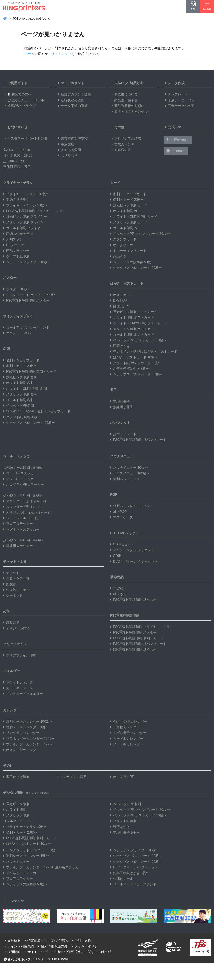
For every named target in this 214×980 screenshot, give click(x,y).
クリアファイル (15, 644)
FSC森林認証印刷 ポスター (26, 301)
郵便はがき (120, 306)
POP (114, 495)
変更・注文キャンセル (129, 111)
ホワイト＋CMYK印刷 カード (134, 217)
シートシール (21, 518)
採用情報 (12, 952)
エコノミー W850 (18, 333)
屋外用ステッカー (18, 546)
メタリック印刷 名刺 (20, 394)
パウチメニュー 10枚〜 (129, 468)
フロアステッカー (18, 524)
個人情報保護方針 (52, 946)
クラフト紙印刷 (16, 256)
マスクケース (122, 517)
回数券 (10, 584)
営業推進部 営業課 (73, 138)
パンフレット (120, 423)
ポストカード (122, 295)
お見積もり (67, 156)
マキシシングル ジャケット (132, 550)
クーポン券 (13, 595)
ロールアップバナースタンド (26, 327)
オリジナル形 (28, 512)
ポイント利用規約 (19, 946)
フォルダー (11, 671)
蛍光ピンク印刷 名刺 (20, 377)
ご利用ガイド (15, 83)
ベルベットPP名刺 (18, 406)
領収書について (124, 94)
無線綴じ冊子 (122, 407)
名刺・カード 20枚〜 (20, 366)
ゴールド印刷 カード (127, 228)
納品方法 (136, 83)
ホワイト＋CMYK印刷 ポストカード (139, 323)
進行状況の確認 (70, 100)
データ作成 (174, 83)
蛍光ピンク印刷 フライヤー (25, 217)
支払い (117, 83)
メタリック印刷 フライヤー (25, 222)
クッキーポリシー (86, 946)
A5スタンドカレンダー (129, 721)
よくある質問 (69, 150)
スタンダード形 (25, 501)
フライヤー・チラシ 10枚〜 (25, 205)
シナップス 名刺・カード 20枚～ (136, 862)
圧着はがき (120, 346)
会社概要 (12, 941)
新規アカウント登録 (74, 94)
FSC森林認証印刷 (125, 615)
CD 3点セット (122, 544)
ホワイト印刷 (15, 810)
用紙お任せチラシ (18, 234)
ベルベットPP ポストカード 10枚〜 (138, 340)
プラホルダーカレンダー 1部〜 (28, 744)
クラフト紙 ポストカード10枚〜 (136, 363)
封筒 (6, 611)
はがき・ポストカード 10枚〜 (134, 357)
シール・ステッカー (18, 456)
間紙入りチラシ (16, 200)
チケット (11, 573)
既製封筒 (11, 622)
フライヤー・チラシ (18, 183)
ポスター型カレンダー (21, 750)
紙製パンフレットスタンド (132, 506)
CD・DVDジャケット (126, 533)
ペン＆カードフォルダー (23, 694)
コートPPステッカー (20, 473)
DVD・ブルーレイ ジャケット (134, 561)
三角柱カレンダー (125, 727)
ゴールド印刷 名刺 (18, 400)
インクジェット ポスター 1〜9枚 (29, 295)
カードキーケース (18, 688)
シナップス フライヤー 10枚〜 (134, 850)
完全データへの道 (179, 106)
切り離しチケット (18, 590)
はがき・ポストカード (127, 283)
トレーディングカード (128, 251)
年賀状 (117, 588)
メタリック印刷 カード (129, 222)
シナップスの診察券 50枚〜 (132, 262)
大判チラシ (13, 239)
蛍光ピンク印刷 (16, 804)
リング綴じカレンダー (21, 733)
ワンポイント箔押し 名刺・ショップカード (37, 411)
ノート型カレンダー (127, 744)
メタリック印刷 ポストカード (134, 329)
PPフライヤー (15, 245)
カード (115, 183)
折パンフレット (123, 434)
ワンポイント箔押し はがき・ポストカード (144, 351)
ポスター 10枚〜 (17, 289)
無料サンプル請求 (126, 138)
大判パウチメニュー (127, 479)
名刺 (6, 349)
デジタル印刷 (27, 793)
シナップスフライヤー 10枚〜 (27, 262)
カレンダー (11, 710)
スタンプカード (123, 239)
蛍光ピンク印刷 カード (129, 205)
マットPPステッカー (20, 479)
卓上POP (118, 512)
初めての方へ (17, 94)
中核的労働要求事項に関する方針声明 (81, 952)
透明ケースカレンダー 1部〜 (26, 727)
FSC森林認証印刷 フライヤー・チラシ (35, 211)
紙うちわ (118, 594)
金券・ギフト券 (16, 578)
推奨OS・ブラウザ (19, 106)
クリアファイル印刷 (20, 655)
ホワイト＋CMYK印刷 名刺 (25, 389)
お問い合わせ (15, 127)
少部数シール (122, 879)
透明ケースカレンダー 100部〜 (28, 721)
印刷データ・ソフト (181, 100)
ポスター (10, 278)
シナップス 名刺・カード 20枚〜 (29, 423)
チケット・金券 (15, 561)
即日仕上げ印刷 (16, 777)
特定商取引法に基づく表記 (45, 941)
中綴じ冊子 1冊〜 (125, 832)
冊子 (113, 390)
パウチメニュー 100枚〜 (130, 473)
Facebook (176, 151)
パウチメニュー (122, 456)
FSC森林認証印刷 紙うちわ (133, 600)
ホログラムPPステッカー (24, 485)
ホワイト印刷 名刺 (18, 383)
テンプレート (176, 94)
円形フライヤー (16, 251)
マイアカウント (70, 83)
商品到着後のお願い (127, 106)
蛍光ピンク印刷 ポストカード (134, 312)
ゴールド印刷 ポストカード (132, 335)
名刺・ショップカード (21, 360)
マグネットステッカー (21, 529)
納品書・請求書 (124, 100)
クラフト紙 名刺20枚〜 (22, 417)
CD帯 (116, 556)
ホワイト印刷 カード (127, 211)
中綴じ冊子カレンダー (128, 733)
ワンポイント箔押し (73, 777)
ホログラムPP (122, 777)
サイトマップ (61, 54)
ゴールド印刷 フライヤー (23, 228)
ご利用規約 (81, 941)
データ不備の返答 (72, 106)
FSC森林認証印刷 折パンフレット (138, 440)
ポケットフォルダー (20, 682)
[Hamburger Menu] (207, 7)
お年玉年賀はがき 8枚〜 (130, 369)
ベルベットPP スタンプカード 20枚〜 (140, 234)
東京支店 (65, 144)
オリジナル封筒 (16, 628)
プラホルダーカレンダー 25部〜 (29, 739)
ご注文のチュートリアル (24, 100)
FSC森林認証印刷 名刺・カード (30, 372)
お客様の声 (121, 150)
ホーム (29, 54)
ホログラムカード (125, 245)
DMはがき (119, 301)
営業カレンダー (124, 144)
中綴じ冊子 (120, 401)
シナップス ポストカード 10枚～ (136, 374)
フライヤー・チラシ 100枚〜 (26, 194)
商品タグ (118, 256)
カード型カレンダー (127, 739)
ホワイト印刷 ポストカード (132, 317)
